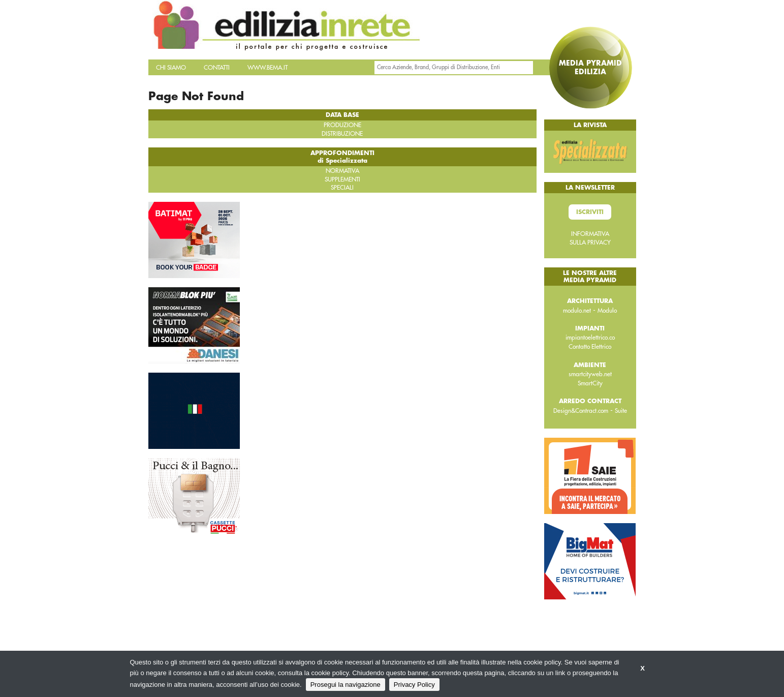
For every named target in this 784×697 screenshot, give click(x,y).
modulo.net (577, 311)
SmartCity (590, 383)
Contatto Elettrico (590, 347)
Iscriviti (590, 212)
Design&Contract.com (581, 411)
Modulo (607, 311)
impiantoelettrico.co (590, 338)
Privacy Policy (414, 685)
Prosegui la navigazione (346, 685)
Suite (621, 411)
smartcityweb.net (590, 374)
